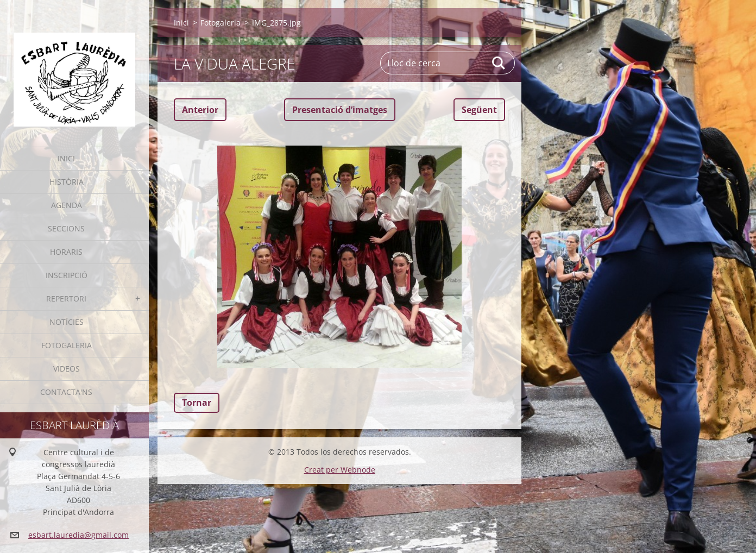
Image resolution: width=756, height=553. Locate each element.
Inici (66, 158)
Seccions (66, 228)
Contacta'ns (66, 392)
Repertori (66, 299)
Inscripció (67, 275)
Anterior (200, 110)
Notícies (67, 322)
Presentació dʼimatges (340, 110)
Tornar (197, 403)
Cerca (499, 63)
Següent (479, 110)
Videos (67, 369)
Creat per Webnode (340, 470)
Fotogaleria (67, 345)
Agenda (67, 205)
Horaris (66, 252)
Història (67, 182)
